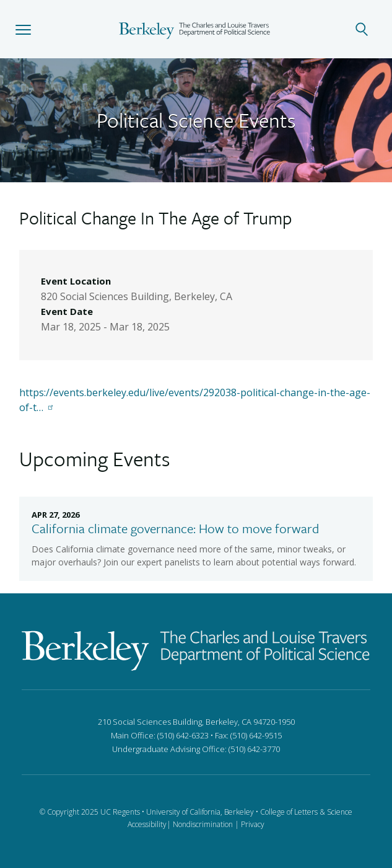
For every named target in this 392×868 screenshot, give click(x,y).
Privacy (253, 824)
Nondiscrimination (203, 824)
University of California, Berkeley (200, 812)
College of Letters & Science (306, 812)
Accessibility (147, 824)
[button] (23, 29)
